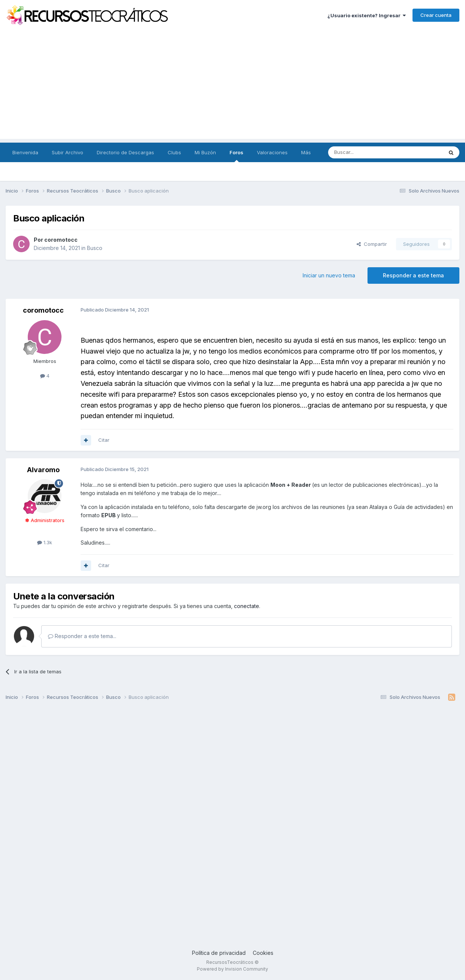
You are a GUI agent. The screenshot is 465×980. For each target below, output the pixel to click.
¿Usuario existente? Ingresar (367, 15)
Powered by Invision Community (232, 969)
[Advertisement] (232, 86)
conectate (247, 606)
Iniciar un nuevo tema (329, 275)
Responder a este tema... (82, 636)
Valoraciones (272, 152)
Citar (104, 440)
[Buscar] (366, 152)
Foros (236, 156)
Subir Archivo (67, 152)
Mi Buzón (205, 152)
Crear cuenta (436, 15)
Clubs (174, 152)
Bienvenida (25, 152)
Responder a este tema (413, 275)
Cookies (263, 953)
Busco (95, 248)
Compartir (372, 244)
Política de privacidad (219, 953)
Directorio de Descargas (125, 152)
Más (306, 152)
